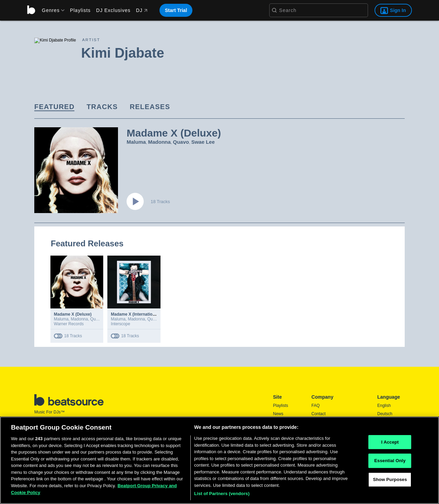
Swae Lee (203, 142)
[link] (54, 107)
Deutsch (385, 414)
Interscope (120, 324)
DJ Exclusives (113, 10)
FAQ (316, 406)
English (384, 406)
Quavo (181, 142)
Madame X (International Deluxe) (143, 314)
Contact (318, 414)
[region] (219, 460)
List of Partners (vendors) (222, 494)
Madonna (159, 142)
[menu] (51, 10)
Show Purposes (390, 479)
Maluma (136, 142)
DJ (141, 10)
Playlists (80, 10)
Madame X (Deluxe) (73, 314)
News (278, 414)
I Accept (390, 442)
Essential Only (390, 461)
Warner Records (69, 324)
